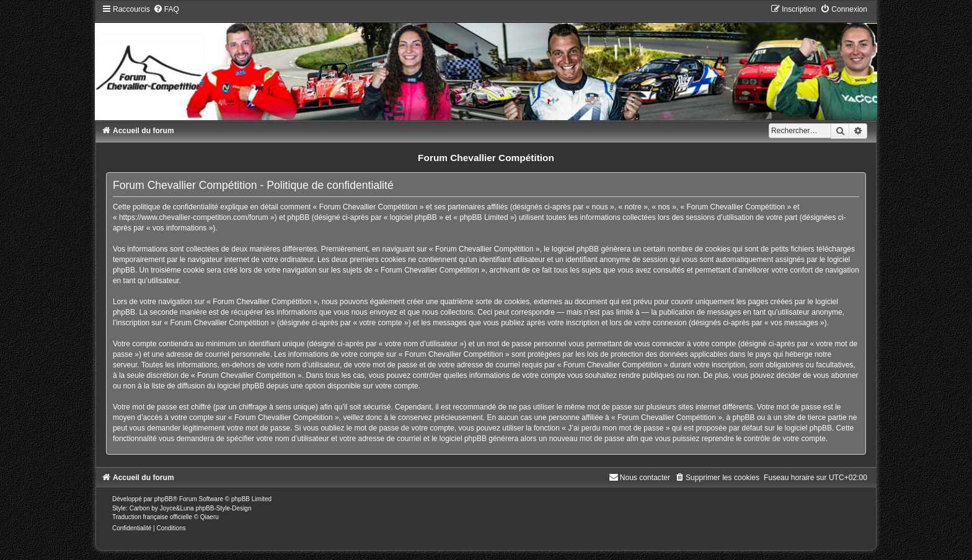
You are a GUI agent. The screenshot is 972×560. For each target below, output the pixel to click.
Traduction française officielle (152, 517)
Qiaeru (210, 517)
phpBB (164, 499)
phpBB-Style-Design (223, 508)
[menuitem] (166, 9)
